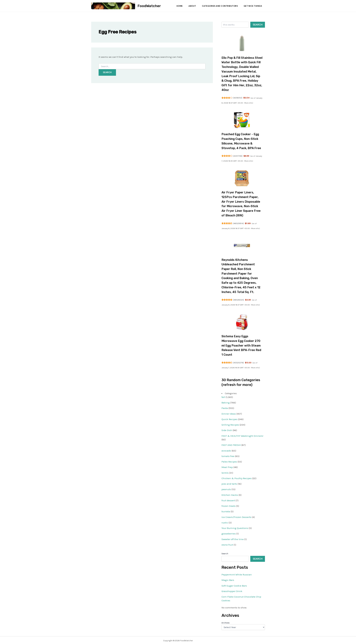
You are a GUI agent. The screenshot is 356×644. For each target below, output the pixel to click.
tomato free (228, 455)
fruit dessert (228, 499)
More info (255, 103)
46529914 (238, 223)
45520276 (239, 362)
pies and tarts (229, 483)
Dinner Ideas (229, 413)
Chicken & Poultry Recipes (237, 477)
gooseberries (229, 533)
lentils (225, 472)
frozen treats (229, 505)
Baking (226, 402)
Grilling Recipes (230, 424)
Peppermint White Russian (237, 574)
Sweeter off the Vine (233, 538)
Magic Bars (228, 579)
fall (223, 396)
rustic (225, 522)
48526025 (239, 299)
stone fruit (227, 544)
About (191, 6)
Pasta (225, 407)
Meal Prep (227, 466)
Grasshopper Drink (232, 590)
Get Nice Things (253, 6)
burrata (226, 510)
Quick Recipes (229, 418)
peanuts (226, 488)
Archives (226, 622)
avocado (226, 449)
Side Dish (227, 429)
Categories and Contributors (219, 6)
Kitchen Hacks (230, 494)
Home (178, 6)
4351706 (238, 155)
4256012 (238, 98)
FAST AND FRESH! (231, 444)
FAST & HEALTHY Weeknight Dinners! (242, 435)
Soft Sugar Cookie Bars (234, 585)
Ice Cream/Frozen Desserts (236, 516)
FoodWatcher (149, 6)
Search (258, 25)
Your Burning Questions (235, 527)
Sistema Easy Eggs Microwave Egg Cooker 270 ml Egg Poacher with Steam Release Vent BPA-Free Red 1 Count (242, 344)
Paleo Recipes (229, 461)
